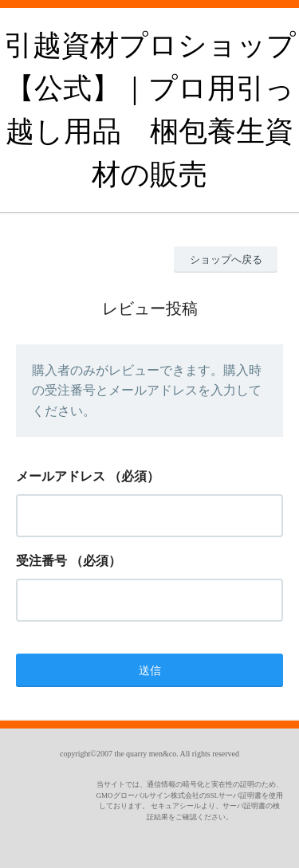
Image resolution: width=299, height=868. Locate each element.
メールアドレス (61, 476)
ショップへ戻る (226, 259)
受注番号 (41, 561)
